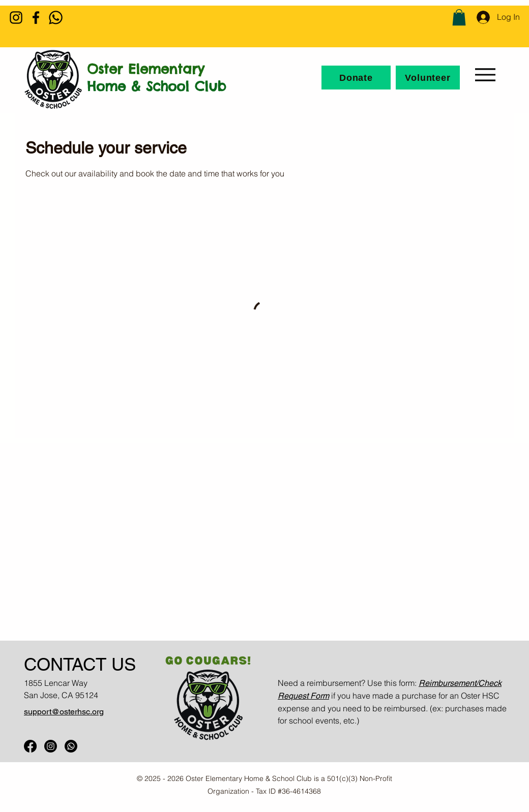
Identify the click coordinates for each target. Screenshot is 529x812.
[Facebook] (36, 18)
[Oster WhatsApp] (71, 746)
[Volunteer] (428, 78)
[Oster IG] (51, 746)
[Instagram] (16, 18)
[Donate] (356, 78)
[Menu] (485, 75)
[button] (459, 17)
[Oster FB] (30, 746)
